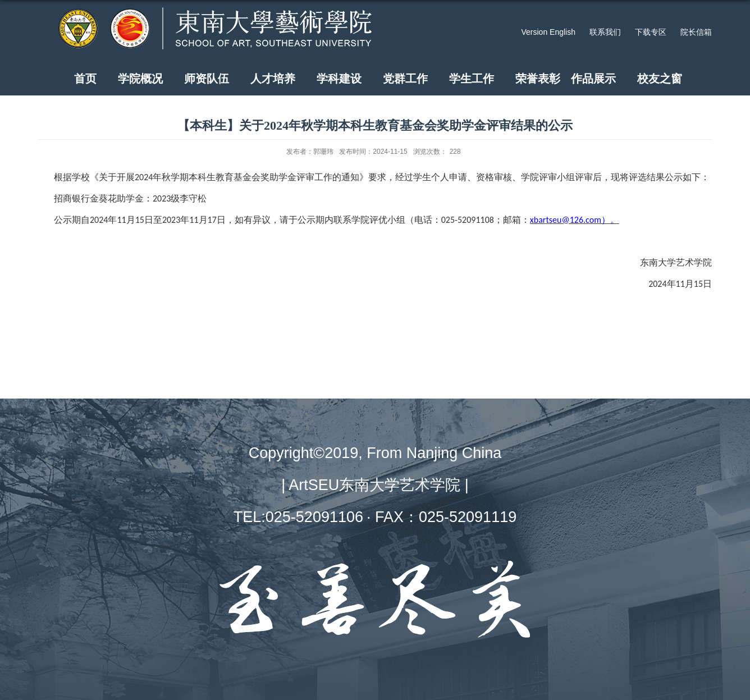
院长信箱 (696, 32)
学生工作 (472, 79)
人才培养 (273, 79)
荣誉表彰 (538, 79)
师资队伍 (207, 79)
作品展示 (593, 79)
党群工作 (405, 79)
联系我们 (605, 32)
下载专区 (651, 32)
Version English (548, 32)
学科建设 (339, 79)
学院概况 (140, 79)
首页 (85, 79)
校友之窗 (660, 79)
